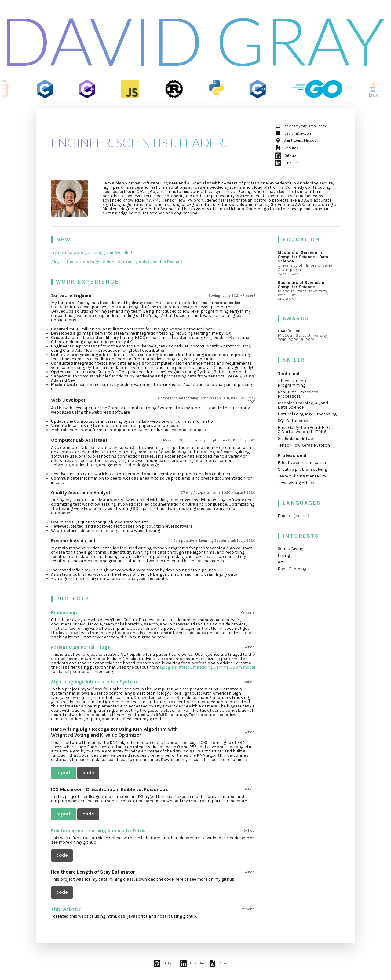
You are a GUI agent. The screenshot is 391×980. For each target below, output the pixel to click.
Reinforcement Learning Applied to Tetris (98, 831)
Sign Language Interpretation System (94, 682)
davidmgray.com (294, 133)
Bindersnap (64, 612)
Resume (287, 148)
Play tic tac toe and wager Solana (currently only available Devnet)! (117, 262)
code (88, 772)
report (64, 772)
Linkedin (287, 163)
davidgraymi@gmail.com (300, 126)
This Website (66, 909)
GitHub (285, 155)
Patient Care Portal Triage (80, 647)
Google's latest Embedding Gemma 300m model (208, 667)
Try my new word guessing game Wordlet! (91, 252)
